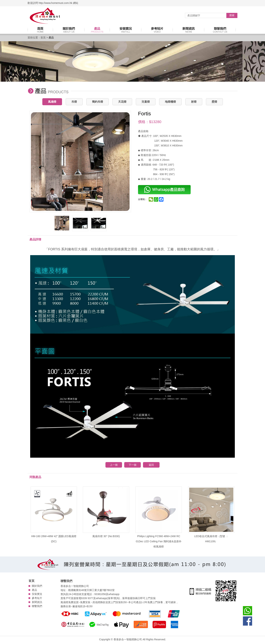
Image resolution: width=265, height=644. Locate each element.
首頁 (43, 38)
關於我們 (37, 586)
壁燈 (214, 102)
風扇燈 (52, 102)
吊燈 (74, 102)
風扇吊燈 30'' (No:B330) (106, 512)
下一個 (132, 465)
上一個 (114, 465)
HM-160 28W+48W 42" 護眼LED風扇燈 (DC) (54, 515)
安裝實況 (37, 594)
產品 (34, 590)
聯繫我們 (37, 606)
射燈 (194, 102)
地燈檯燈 (170, 102)
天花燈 (122, 102)
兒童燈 (146, 102)
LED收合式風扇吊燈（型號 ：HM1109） (211, 515)
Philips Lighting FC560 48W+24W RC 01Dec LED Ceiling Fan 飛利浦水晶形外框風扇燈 (159, 517)
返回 (151, 465)
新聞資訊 (37, 602)
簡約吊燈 (98, 102)
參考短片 (37, 598)
